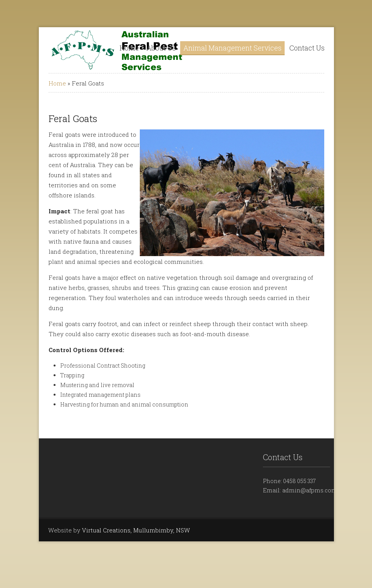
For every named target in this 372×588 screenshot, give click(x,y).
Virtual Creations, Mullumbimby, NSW (136, 530)
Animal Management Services (232, 48)
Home (129, 48)
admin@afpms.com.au (314, 490)
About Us (161, 48)
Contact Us (307, 48)
